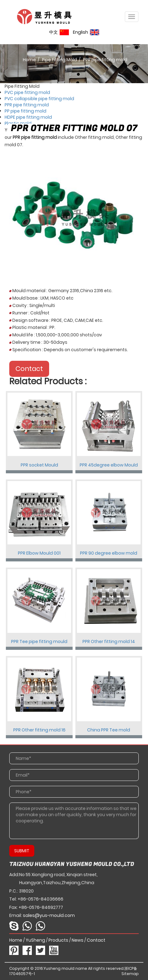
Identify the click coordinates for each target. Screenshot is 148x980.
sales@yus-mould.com (49, 915)
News (78, 940)
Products (58, 940)
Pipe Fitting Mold (59, 60)
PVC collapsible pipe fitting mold (39, 99)
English (86, 32)
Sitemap (130, 974)
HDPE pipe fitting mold (28, 117)
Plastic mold (18, 123)
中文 (59, 32)
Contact (29, 369)
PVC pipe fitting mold (27, 92)
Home (29, 60)
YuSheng (35, 940)
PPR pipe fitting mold (27, 105)
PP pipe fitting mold (25, 111)
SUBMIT (22, 851)
